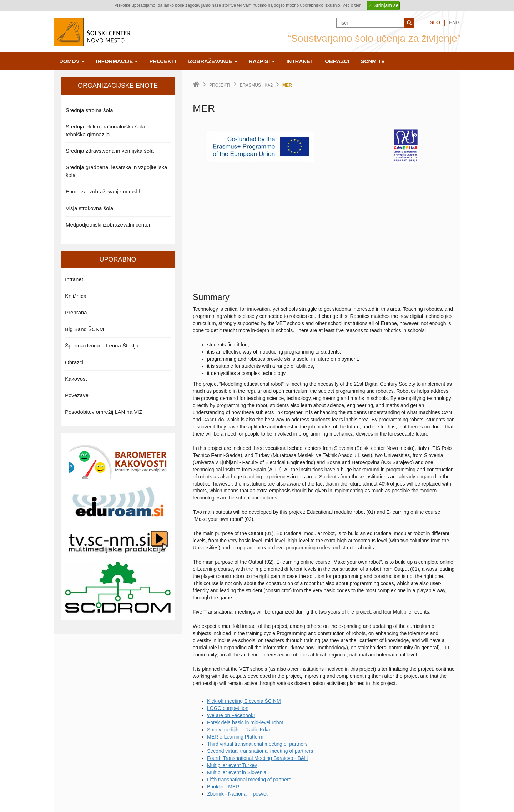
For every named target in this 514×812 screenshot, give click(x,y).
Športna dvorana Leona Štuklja (102, 346)
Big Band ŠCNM (84, 329)
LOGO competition (228, 708)
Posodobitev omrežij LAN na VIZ (104, 412)
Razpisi (262, 61)
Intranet (300, 61)
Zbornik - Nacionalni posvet (237, 794)
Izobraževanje (212, 61)
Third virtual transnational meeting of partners (257, 744)
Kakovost (76, 379)
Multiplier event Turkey (232, 765)
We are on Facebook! (231, 715)
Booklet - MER (223, 787)
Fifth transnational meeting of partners (249, 780)
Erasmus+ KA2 (256, 85)
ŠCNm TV (373, 61)
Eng (454, 22)
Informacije (117, 61)
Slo (435, 22)
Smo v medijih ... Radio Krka (239, 730)
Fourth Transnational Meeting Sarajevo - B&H (257, 758)
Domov (72, 61)
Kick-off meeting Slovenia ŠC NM (244, 701)
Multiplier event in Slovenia (237, 772)
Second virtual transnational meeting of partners (260, 751)
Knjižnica (76, 296)
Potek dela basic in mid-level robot (245, 722)
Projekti (163, 61)
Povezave (77, 395)
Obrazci (337, 61)
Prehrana (76, 312)
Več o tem (352, 5)
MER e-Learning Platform (235, 737)
